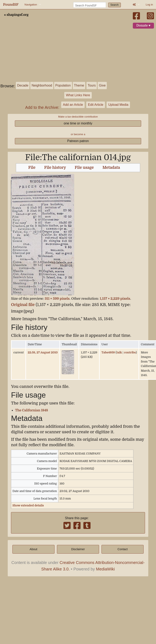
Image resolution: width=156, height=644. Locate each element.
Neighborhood (42, 85)
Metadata (111, 168)
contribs (130, 352)
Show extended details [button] (28, 505)
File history (55, 168)
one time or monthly (78, 123)
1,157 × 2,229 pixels (115, 299)
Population (63, 85)
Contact (123, 549)
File (32, 168)
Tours (92, 85)
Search (115, 5)
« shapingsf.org (16, 15)
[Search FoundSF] (90, 5)
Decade (23, 85)
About (34, 549)
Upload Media (118, 105)
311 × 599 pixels (57, 299)
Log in (149, 5)
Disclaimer (78, 549)
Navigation (31, 5)
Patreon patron (78, 141)
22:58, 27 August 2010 (43, 352)
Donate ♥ (143, 26)
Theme (79, 85)
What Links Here (78, 95)
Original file (23, 305)
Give (102, 85)
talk (119, 352)
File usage (84, 168)
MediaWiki (105, 569)
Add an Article (73, 105)
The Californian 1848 (32, 410)
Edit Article (96, 105)
